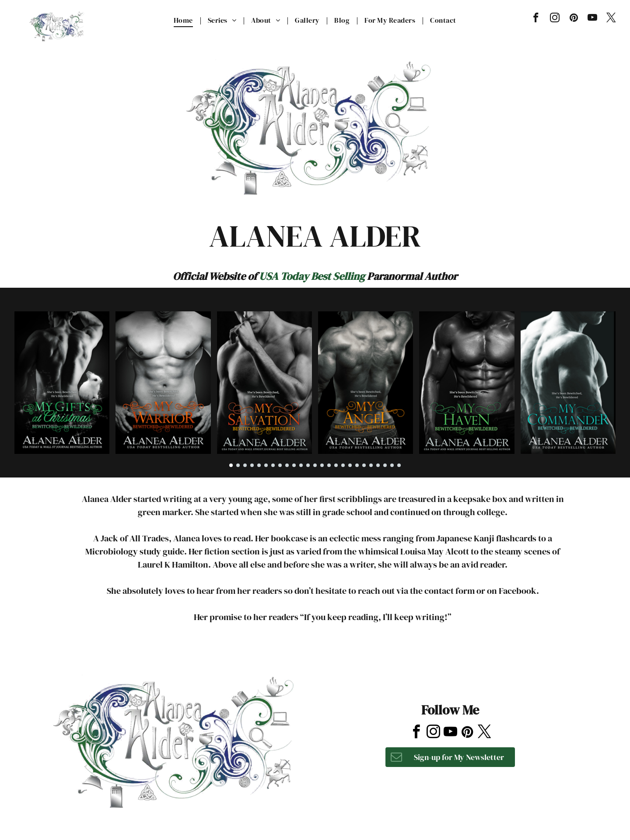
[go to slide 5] (259, 465)
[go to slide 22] (378, 465)
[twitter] (611, 19)
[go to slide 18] (350, 465)
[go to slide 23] (385, 465)
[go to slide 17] (343, 465)
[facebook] (536, 19)
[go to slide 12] (308, 465)
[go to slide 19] (357, 465)
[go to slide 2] (238, 465)
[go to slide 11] (301, 465)
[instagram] (555, 19)
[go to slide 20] (364, 465)
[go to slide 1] (231, 465)
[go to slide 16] (336, 465)
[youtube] (593, 19)
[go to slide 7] (273, 465)
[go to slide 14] (322, 465)
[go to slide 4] (252, 465)
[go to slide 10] (294, 465)
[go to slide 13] (315, 465)
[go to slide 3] (245, 465)
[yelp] (449, 667)
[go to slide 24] (392, 465)
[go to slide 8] (280, 465)
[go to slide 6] (266, 465)
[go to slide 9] (287, 465)
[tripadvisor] (471, 667)
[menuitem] (184, 20)
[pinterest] (574, 19)
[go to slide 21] (371, 465)
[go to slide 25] (399, 465)
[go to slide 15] (329, 465)
